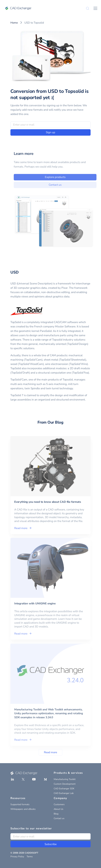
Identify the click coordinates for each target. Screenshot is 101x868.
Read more (51, 752)
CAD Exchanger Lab (64, 793)
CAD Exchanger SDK (64, 789)
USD (14, 272)
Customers (59, 804)
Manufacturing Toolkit (65, 779)
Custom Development (65, 784)
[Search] (88, 8)
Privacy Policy (17, 857)
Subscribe (51, 844)
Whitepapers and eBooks (23, 809)
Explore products (59, 177)
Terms (30, 857)
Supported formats (20, 804)
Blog (56, 814)
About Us (59, 809)
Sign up (51, 132)
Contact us (59, 185)
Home (14, 23)
